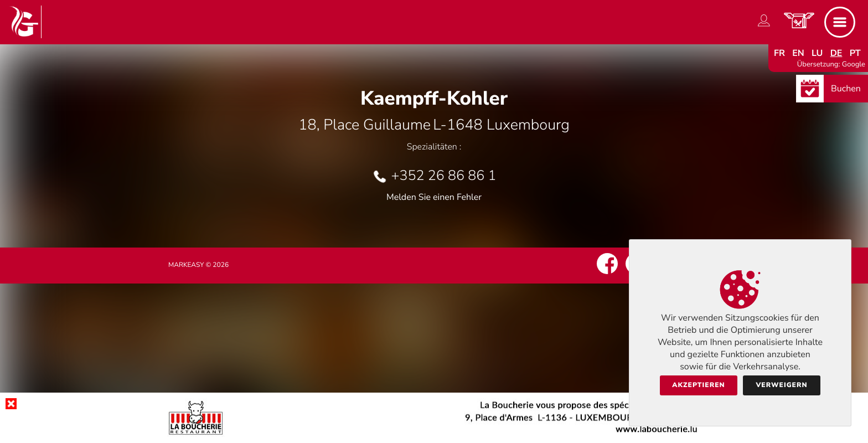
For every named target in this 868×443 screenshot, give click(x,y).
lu (817, 53)
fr (779, 53)
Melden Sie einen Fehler (434, 197)
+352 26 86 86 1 (443, 176)
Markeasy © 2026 (198, 265)
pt (855, 53)
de (836, 53)
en (798, 53)
